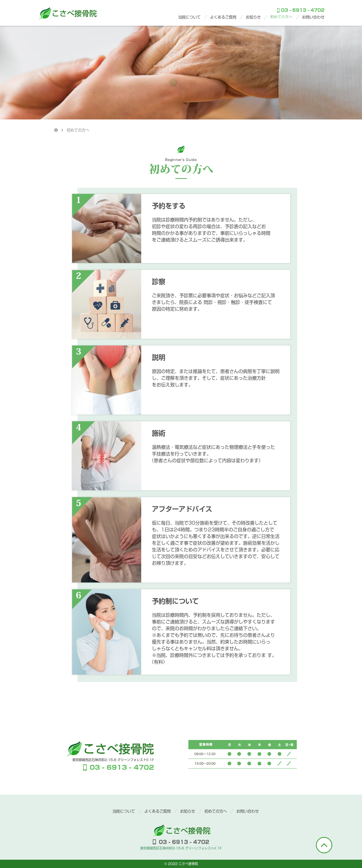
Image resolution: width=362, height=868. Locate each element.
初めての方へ (281, 17)
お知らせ (253, 17)
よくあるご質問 (223, 17)
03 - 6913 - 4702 (301, 10)
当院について (189, 17)
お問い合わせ (313, 17)
